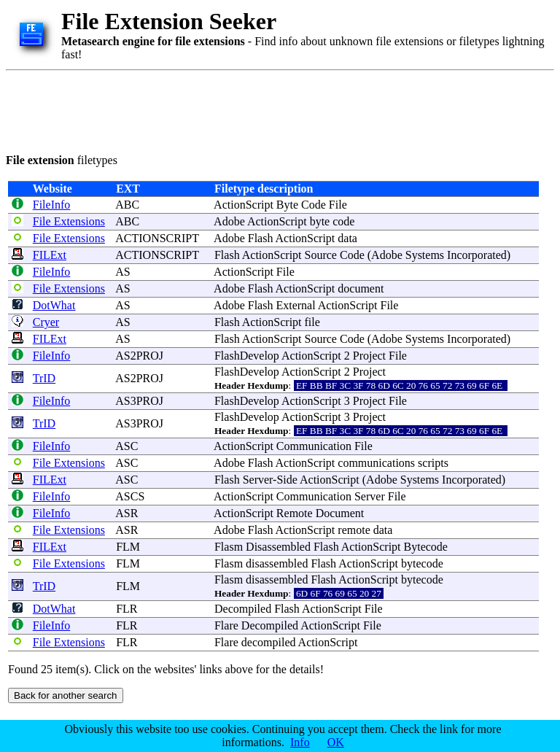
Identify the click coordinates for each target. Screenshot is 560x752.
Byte (287, 205)
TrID (44, 378)
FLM (128, 547)
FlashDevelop (247, 356)
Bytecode (426, 547)
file (312, 322)
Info (300, 742)
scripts (433, 463)
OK (336, 742)
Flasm (229, 547)
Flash (261, 238)
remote (354, 530)
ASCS (130, 496)
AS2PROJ (139, 356)
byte (320, 221)
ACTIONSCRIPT (157, 238)
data (347, 238)
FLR (127, 609)
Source (321, 255)
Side (287, 480)
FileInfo (52, 205)
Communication (314, 446)
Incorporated (477, 255)
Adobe (229, 221)
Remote (295, 513)
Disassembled (278, 547)
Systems (425, 255)
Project (369, 356)
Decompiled (243, 609)
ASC (127, 446)
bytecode (422, 563)
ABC (127, 205)
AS (122, 272)
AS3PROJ (139, 401)
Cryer (46, 322)
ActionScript (244, 205)
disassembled (277, 563)
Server (258, 480)
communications (376, 463)
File (338, 205)
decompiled (269, 642)
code (343, 221)
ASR (127, 513)
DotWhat (54, 305)
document (361, 288)
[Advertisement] (271, 109)
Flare (226, 625)
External (295, 305)
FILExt (50, 255)
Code (314, 205)
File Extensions (69, 221)
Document (340, 513)
